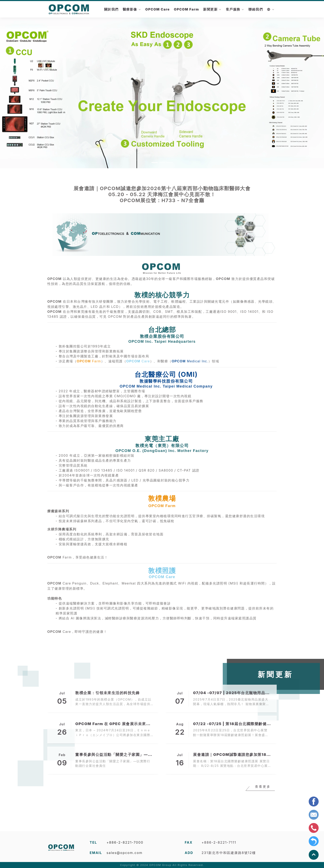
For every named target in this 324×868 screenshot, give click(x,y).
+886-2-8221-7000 (125, 842)
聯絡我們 (256, 9)
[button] (24, 92)
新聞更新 (210, 9)
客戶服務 (233, 9)
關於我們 (111, 9)
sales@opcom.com (125, 853)
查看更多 (263, 788)
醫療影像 (130, 9)
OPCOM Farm (186, 9)
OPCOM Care (157, 9)
